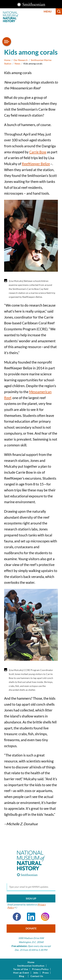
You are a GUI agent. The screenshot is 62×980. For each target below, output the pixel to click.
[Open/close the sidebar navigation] (7, 42)
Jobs (36, 973)
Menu (48, 11)
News (17, 64)
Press (46, 973)
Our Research (21, 60)
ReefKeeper (37, 164)
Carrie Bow (38, 152)
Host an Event (21, 973)
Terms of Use (21, 969)
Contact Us (37, 976)
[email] (31, 887)
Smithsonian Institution (31, 966)
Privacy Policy (40, 969)
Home (7, 60)
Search (59, 11)
